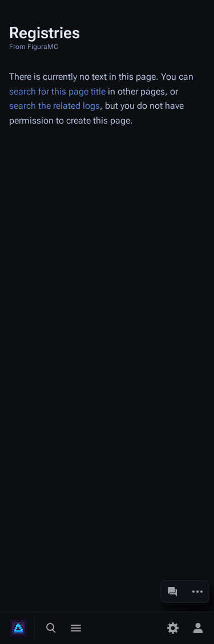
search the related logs (54, 106)
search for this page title (57, 91)
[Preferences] (173, 628)
